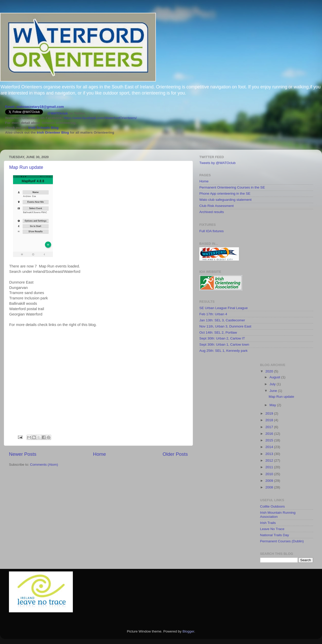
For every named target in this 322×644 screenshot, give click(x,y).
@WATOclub (57, 113)
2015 (270, 440)
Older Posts (175, 454)
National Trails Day (275, 535)
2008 (270, 487)
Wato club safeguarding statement (225, 200)
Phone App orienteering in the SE (225, 194)
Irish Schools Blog (43, 128)
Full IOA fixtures (211, 231)
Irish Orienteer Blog (53, 132)
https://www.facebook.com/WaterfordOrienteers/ (100, 118)
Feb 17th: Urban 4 (213, 314)
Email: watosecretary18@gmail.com (34, 107)
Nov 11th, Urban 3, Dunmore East (225, 326)
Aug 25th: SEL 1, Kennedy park (223, 351)
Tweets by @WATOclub (217, 163)
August (275, 377)
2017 (270, 427)
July (273, 384)
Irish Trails (268, 523)
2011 (270, 467)
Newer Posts (23, 454)
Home (99, 454)
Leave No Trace (272, 529)
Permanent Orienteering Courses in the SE (232, 187)
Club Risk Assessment (216, 206)
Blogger (188, 631)
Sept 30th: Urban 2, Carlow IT (222, 338)
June (274, 391)
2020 (270, 371)
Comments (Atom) (44, 465)
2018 (270, 420)
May (273, 405)
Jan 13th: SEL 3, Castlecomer (222, 320)
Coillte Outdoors (273, 506)
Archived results (212, 212)
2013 (270, 454)
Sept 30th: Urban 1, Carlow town (224, 344)
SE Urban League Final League (223, 308)
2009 (270, 481)
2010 (270, 474)
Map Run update (26, 167)
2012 (270, 460)
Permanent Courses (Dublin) (282, 541)
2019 (270, 413)
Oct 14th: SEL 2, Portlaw (218, 332)
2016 (270, 434)
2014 (270, 447)
